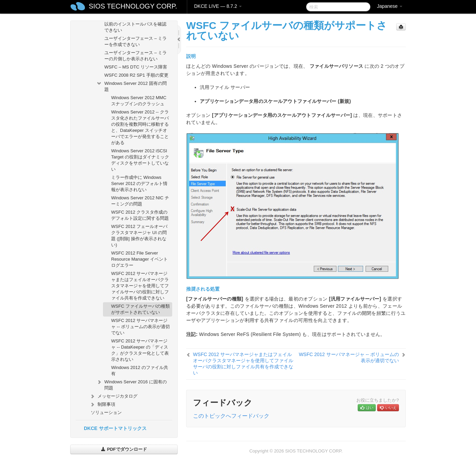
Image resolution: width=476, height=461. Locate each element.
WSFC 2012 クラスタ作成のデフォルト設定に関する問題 (140, 215)
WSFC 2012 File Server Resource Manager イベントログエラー (139, 259)
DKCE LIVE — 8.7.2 (218, 6)
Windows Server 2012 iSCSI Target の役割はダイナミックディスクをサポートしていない (140, 160)
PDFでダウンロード (124, 449)
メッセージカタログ (113, 396)
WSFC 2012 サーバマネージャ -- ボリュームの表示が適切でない (140, 327)
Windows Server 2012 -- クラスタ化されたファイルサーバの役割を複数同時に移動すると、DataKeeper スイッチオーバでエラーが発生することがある (140, 127)
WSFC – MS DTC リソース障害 (136, 67)
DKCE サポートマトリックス (115, 428)
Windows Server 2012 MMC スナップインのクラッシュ (139, 101)
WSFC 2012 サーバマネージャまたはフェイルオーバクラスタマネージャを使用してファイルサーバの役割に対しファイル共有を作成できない (140, 286)
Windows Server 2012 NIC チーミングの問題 (140, 201)
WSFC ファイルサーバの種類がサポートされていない (140, 309)
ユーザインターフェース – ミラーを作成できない (136, 41)
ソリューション (106, 412)
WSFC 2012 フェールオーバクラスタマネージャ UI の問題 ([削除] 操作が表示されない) (139, 236)
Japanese (390, 6)
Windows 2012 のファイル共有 (140, 371)
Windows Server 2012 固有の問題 (131, 86)
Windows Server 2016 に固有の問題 (131, 384)
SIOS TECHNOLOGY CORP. (133, 6)
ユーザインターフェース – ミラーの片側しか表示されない (136, 56)
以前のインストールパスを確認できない (135, 27)
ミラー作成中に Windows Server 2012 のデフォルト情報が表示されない (139, 183)
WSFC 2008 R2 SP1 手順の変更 (136, 75)
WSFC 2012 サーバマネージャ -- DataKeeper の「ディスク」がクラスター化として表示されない (140, 350)
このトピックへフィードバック (231, 416)
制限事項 (102, 404)
